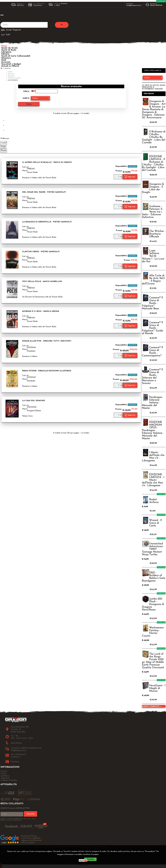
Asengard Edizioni (34, 411)
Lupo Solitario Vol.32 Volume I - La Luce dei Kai (153, 256)
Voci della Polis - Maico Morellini (42, 281)
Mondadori (31, 351)
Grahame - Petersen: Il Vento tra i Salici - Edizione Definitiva (152, 212)
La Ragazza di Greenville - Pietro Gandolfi (47, 222)
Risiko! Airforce (154, 501)
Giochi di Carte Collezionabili (16, 56)
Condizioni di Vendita (9, 780)
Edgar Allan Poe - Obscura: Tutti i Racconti (47, 341)
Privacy (105, 854)
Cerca (26, 92)
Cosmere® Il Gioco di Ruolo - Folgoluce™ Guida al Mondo (153, 328)
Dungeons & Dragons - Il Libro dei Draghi (153, 188)
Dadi (4, 60)
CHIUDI (84, 863)
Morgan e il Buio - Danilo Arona (41, 311)
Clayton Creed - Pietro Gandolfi (41, 252)
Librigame (6, 52)
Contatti (4, 771)
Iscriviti (31, 814)
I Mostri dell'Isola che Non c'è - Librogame (153, 457)
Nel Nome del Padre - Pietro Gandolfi (44, 192)
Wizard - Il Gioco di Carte (156, 523)
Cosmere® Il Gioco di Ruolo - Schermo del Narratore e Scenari (152, 376)
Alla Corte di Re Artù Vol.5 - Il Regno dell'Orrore (153, 280)
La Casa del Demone (34, 401)
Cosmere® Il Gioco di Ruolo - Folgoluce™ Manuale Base (152, 303)
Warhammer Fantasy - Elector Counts (153, 632)
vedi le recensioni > (28, 843)
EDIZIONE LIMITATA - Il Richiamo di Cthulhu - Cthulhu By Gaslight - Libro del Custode (153, 163)
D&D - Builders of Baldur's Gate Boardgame (154, 577)
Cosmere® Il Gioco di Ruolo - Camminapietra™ (152, 352)
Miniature (6, 58)
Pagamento (5, 778)
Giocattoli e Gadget (11, 64)
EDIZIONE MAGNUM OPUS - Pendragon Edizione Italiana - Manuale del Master (153, 430)
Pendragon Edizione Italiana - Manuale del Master (152, 403)
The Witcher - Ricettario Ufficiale (157, 234)
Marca (26, 98)
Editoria (5, 54)
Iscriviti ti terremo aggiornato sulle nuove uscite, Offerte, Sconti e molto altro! (18, 819)
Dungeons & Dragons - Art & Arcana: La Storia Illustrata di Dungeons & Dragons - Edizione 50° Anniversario (154, 110)
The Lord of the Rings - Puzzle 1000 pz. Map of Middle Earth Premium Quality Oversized (153, 661)
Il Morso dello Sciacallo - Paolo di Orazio (47, 162)
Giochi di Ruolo (9, 50)
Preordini (149, 94)
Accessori (6, 62)
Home (4, 46)
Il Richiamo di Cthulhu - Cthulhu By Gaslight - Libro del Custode (154, 137)
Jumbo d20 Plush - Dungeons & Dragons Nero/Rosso (153, 604)
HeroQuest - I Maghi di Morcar (157, 688)
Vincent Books (32, 172)
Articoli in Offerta (10, 66)
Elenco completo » (151, 706)
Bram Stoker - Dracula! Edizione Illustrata (47, 371)
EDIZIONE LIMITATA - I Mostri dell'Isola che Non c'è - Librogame (153, 480)
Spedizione (5, 776)
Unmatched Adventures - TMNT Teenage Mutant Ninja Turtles (153, 549)
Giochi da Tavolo (9, 48)
